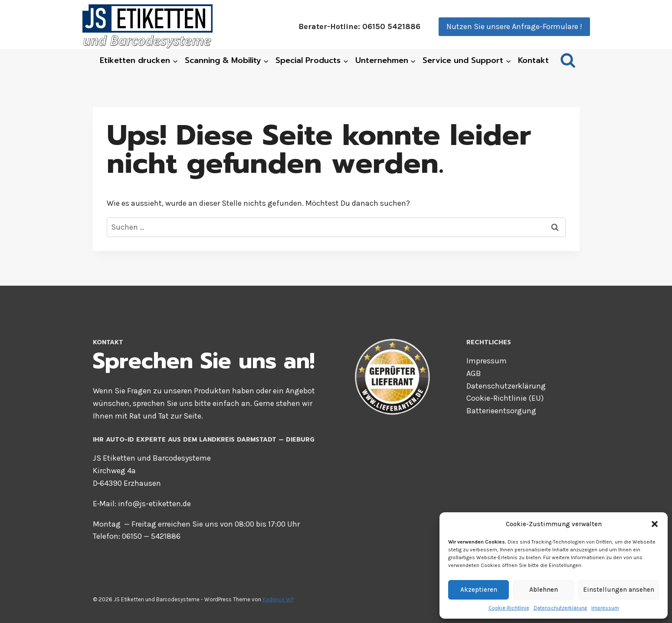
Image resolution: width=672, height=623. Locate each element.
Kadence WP (278, 599)
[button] (655, 524)
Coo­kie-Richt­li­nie (509, 608)
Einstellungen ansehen (619, 590)
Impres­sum (605, 608)
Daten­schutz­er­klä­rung (560, 608)
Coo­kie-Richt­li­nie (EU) (505, 398)
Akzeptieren (479, 590)
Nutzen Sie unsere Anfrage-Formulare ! (514, 26)
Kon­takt (533, 60)
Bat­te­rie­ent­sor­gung (501, 411)
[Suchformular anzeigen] (568, 61)
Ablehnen (544, 590)
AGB (474, 373)
